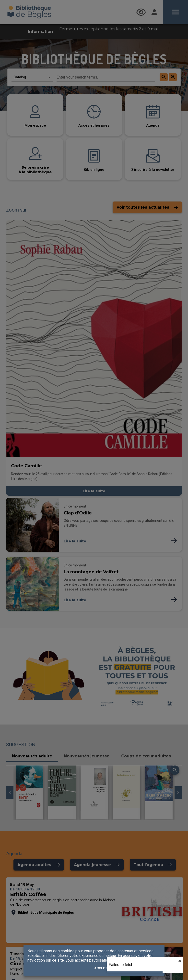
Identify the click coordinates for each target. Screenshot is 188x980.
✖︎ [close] (180, 961)
